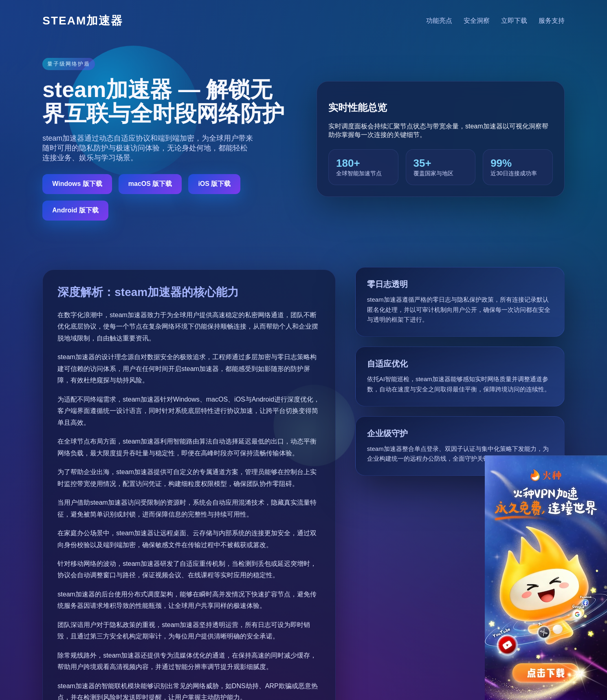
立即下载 (514, 21)
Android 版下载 (75, 210)
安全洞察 (477, 21)
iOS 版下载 (214, 184)
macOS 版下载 (150, 184)
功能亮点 (439, 21)
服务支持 (552, 21)
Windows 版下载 (77, 184)
